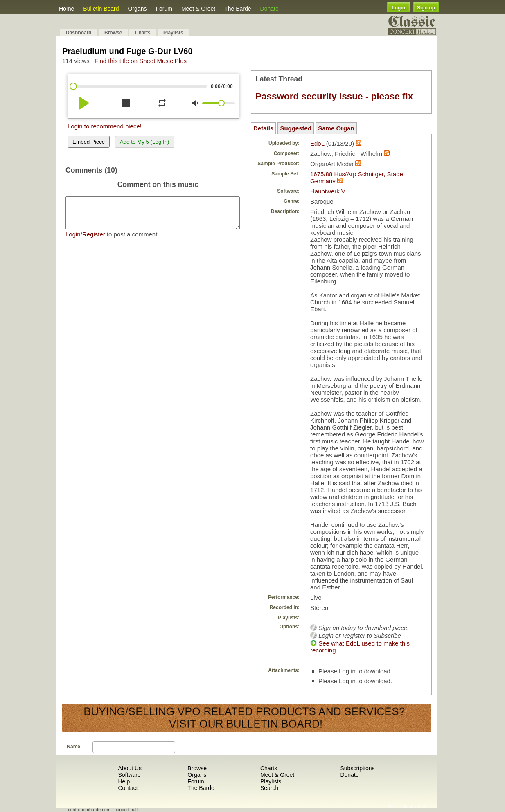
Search (269, 788)
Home (67, 9)
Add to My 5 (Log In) (145, 142)
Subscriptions (357, 768)
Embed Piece (89, 142)
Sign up (426, 8)
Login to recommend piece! (105, 126)
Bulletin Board (101, 9)
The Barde (238, 9)
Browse (113, 33)
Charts (143, 33)
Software (129, 775)
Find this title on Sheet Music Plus (141, 61)
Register (94, 240)
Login (398, 8)
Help (124, 781)
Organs (138, 9)
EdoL (317, 143)
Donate (269, 9)
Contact (128, 788)
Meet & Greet (198, 9)
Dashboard (79, 33)
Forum (164, 9)
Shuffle (394, 807)
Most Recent (415, 807)
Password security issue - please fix (334, 96)
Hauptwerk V (328, 191)
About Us (130, 768)
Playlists (173, 33)
